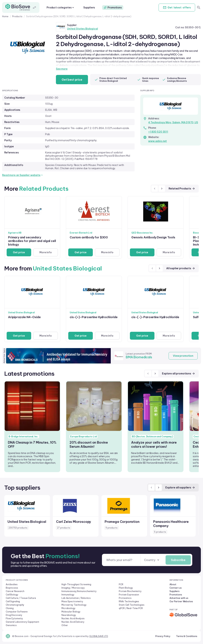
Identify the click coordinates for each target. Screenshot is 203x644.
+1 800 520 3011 (158, 132)
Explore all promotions (179, 374)
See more (62, 69)
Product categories (61, 8)
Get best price (72, 80)
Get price (19, 252)
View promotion (183, 356)
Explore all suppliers (180, 488)
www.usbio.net (157, 141)
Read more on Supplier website (23, 175)
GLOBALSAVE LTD (99, 636)
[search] (199, 8)
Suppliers (89, 8)
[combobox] (152, 560)
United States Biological (83, 29)
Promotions (113, 8)
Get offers (177, 8)
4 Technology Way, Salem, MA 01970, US (173, 122)
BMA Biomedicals (139, 357)
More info (46, 252)
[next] (162, 189)
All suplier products (181, 268)
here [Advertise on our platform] (4, 351)
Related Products (182, 189)
